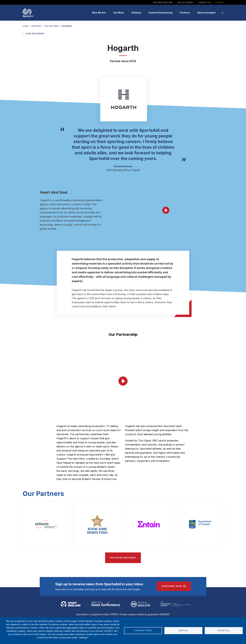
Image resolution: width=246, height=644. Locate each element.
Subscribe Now (172, 586)
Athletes (136, 13)
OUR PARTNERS (51, 26)
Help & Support (185, 3)
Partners (185, 13)
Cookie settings (143, 630)
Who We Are (99, 13)
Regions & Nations (163, 3)
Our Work (119, 13)
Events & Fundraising (161, 13)
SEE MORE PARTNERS (123, 558)
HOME (25, 26)
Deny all (183, 630)
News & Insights (207, 13)
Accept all (224, 630)
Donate (219, 3)
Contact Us (205, 3)
